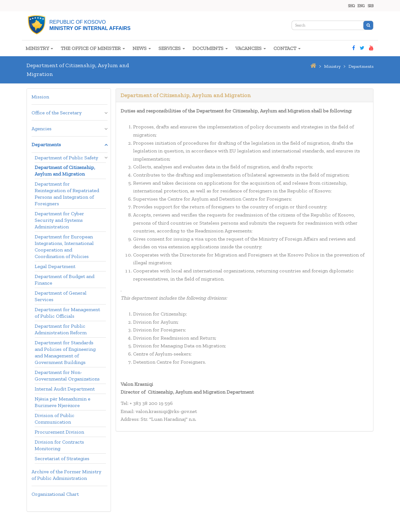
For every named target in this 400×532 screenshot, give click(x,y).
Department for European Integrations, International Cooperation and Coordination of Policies (64, 246)
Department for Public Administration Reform (61, 329)
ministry (332, 66)
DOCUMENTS (210, 48)
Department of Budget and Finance (65, 280)
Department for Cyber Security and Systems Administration (59, 220)
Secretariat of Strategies (62, 458)
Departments (46, 144)
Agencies (42, 129)
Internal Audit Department (65, 389)
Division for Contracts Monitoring (59, 445)
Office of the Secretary (57, 113)
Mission (40, 97)
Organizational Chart (55, 494)
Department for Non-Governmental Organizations (67, 375)
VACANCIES (251, 48)
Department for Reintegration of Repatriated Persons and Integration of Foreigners (67, 194)
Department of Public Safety (66, 158)
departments (361, 66)
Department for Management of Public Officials (67, 313)
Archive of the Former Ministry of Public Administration (66, 475)
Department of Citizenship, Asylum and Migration (65, 171)
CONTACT (287, 48)
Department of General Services (61, 296)
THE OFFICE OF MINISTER (93, 48)
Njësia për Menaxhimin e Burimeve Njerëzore (62, 402)
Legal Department (55, 266)
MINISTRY (39, 48)
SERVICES (172, 48)
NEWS (142, 48)
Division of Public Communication (55, 419)
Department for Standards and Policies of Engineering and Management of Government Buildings (65, 352)
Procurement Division (59, 432)
